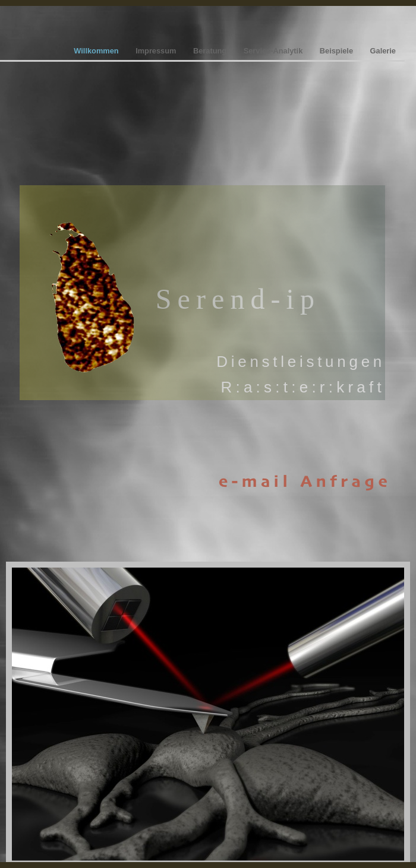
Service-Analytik (274, 51)
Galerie (383, 51)
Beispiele (338, 51)
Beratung (211, 51)
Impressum (157, 51)
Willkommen (97, 51)
